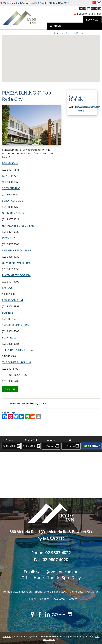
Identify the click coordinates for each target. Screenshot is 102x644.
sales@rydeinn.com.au (57, 572)
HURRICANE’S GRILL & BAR (18, 226)
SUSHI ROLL (9, 338)
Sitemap (7, 636)
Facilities (44, 599)
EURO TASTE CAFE (13, 201)
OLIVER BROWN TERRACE (17, 263)
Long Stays (60, 592)
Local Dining (77, 33)
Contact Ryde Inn (51, 432)
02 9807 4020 (55, 560)
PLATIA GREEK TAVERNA (16, 275)
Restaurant (93, 592)
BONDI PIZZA (10, 176)
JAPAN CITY (9, 238)
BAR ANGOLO (10, 163)
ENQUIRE (10, 389)
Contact (72, 599)
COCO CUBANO (11, 188)
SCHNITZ (8, 313)
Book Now (92, 446)
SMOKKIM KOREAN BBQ (16, 325)
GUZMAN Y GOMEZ (13, 213)
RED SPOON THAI (12, 300)
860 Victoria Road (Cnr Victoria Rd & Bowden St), (36, 3)
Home (56, 33)
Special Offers (43, 592)
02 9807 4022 (95, 14)
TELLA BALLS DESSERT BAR (18, 350)
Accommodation (22, 592)
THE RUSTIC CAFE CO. (15, 375)
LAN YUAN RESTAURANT (17, 250)
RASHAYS (7, 288)
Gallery (32, 599)
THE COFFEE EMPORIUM (16, 362)
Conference (77, 592)
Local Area (65, 33)
